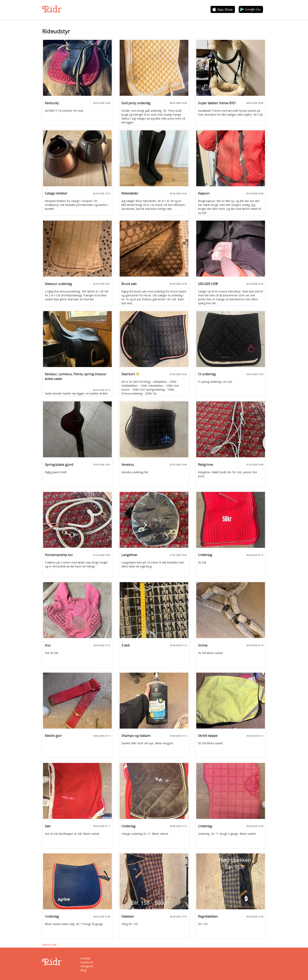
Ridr (52, 9)
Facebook (87, 962)
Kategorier (87, 966)
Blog (83, 970)
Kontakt (85, 958)
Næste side (49, 945)
